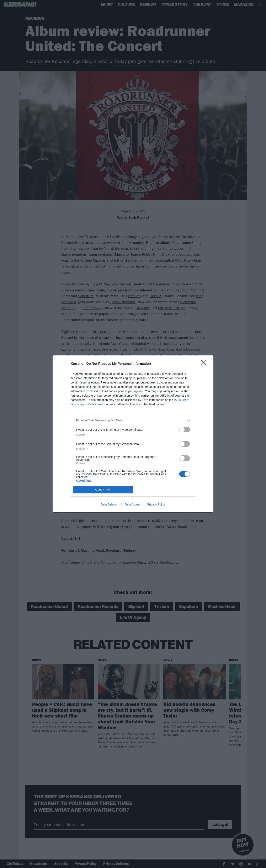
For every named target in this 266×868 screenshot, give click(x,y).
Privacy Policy (156, 504)
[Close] (205, 364)
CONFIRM (103, 490)
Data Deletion (109, 504)
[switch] (185, 430)
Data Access (133, 504)
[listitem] (133, 420)
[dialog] (133, 434)
